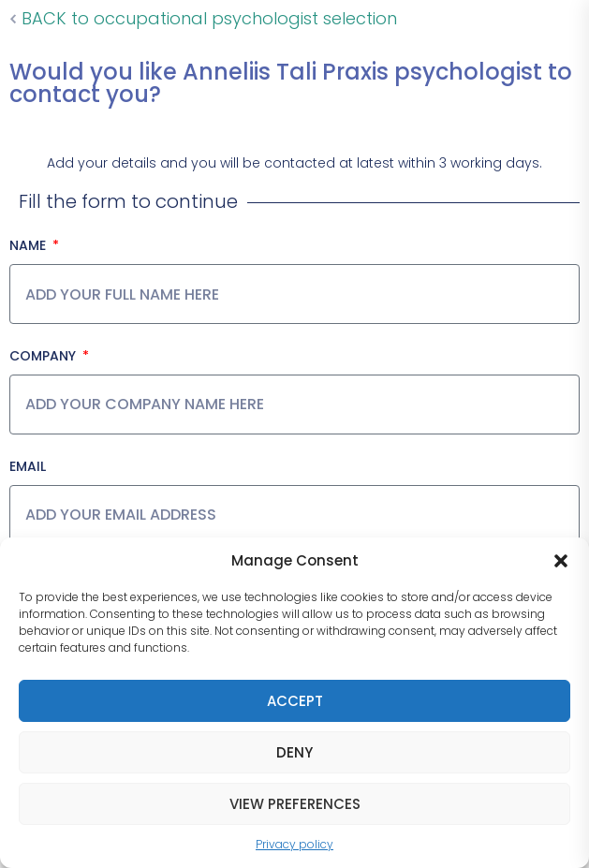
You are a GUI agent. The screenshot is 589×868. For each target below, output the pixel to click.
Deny (294, 752)
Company (44, 356)
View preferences (295, 804)
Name (29, 245)
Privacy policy (294, 844)
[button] (561, 561)
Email (28, 466)
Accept (295, 701)
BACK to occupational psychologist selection (203, 18)
